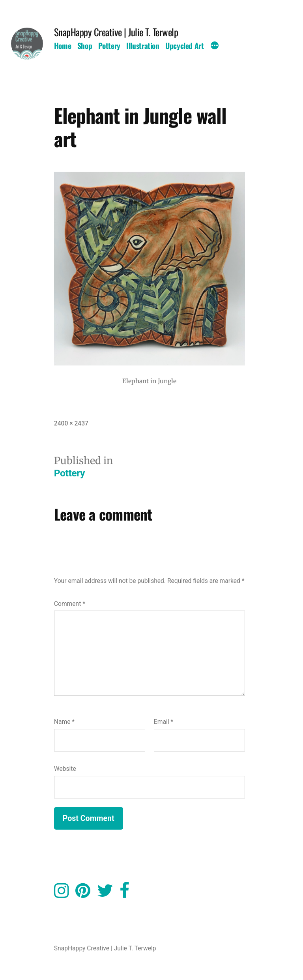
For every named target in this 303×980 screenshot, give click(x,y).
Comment (70, 604)
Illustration (143, 46)
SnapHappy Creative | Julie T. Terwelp (116, 32)
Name (64, 722)
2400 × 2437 (71, 423)
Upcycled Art (184, 46)
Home (63, 46)
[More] (215, 47)
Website (65, 769)
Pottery (109, 46)
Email (164, 722)
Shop (85, 46)
